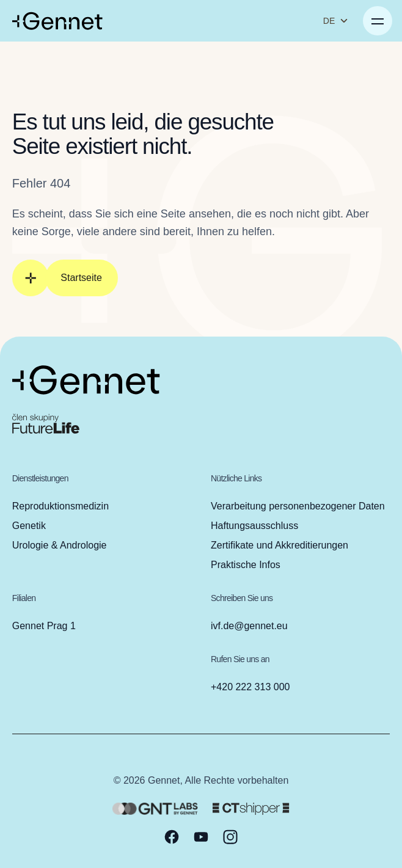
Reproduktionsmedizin (60, 506)
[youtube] (201, 837)
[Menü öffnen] (378, 21)
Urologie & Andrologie (60, 545)
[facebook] (172, 837)
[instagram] (230, 837)
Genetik (29, 526)
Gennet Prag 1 (44, 626)
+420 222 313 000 (250, 687)
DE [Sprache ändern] (336, 21)
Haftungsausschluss (254, 526)
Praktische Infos (246, 565)
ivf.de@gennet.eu (249, 626)
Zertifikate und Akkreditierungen (280, 545)
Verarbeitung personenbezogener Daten (298, 506)
